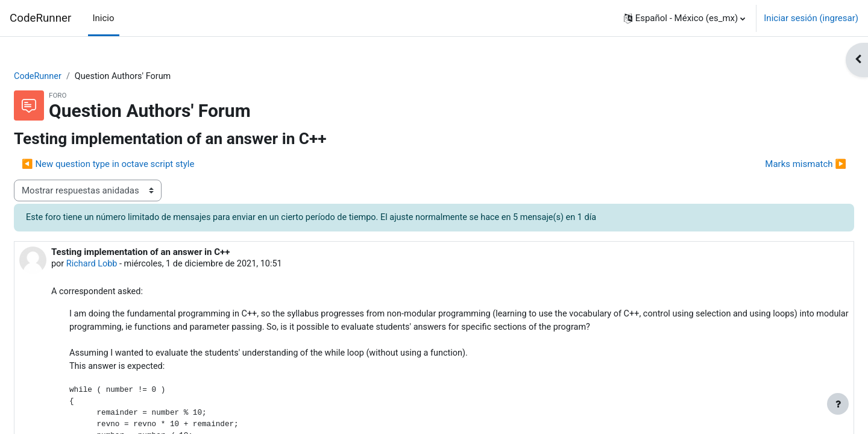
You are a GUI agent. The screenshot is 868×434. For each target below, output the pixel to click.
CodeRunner (40, 18)
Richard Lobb (122, 265)
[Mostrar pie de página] (838, 404)
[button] (685, 18)
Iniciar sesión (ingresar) (811, 18)
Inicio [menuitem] (104, 18)
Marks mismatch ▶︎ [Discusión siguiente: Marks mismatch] (777, 165)
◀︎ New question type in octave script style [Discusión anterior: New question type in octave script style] (137, 165)
